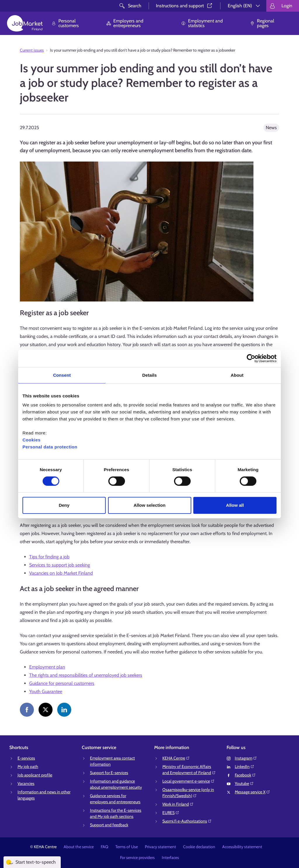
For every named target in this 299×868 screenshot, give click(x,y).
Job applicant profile (35, 775)
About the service (79, 847)
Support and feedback (109, 825)
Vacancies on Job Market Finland (61, 573)
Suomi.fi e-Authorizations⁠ (187, 821)
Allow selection (149, 505)
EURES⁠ (171, 813)
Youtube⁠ (244, 783)
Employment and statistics (202, 23)
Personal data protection (50, 447)
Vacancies (26, 783)
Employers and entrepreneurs (125, 23)
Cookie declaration (199, 847)
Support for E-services (109, 773)
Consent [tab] (62, 375)
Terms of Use (127, 847)
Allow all (235, 505)
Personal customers (65, 23)
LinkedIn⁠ (245, 767)
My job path (28, 767)
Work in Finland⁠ (178, 804)
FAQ (105, 847)
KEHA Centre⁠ (176, 758)
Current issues (32, 50)
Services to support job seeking (60, 565)
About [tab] (237, 375)
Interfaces (170, 858)
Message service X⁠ (252, 792)
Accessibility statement (242, 847)
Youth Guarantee (46, 691)
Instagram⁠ (246, 758)
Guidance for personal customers (62, 683)
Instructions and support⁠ (185, 6)
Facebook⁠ (245, 775)
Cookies (32, 440)
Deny (64, 505)
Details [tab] (149, 375)
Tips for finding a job (49, 557)
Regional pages (262, 23)
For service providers (137, 858)
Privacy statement (160, 847)
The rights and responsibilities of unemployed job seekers (86, 675)
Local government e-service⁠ (188, 781)
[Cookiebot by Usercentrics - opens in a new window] (251, 358)
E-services (26, 758)
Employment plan (47, 667)
